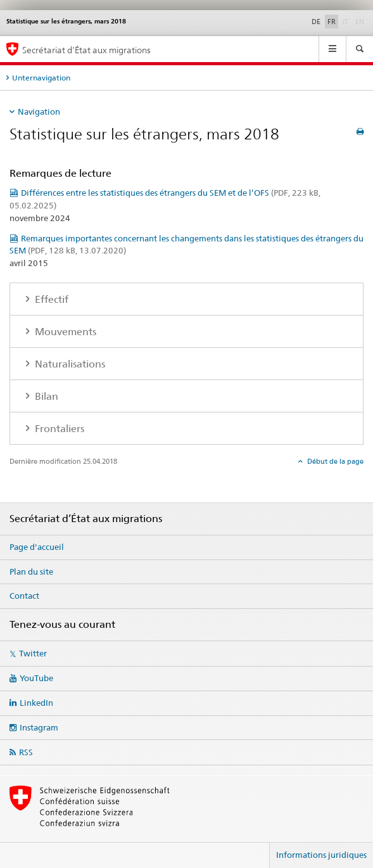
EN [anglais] (361, 21)
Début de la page (334, 461)
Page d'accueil (37, 547)
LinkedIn (36, 703)
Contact (24, 596)
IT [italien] (347, 21)
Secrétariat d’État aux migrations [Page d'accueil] (86, 50)
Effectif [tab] (50, 299)
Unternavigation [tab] (41, 78)
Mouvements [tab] (64, 332)
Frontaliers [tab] (58, 429)
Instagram (39, 727)
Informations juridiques (321, 855)
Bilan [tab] (45, 396)
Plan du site (31, 571)
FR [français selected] (332, 22)
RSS (26, 752)
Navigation (39, 112)
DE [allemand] (316, 22)
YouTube (36, 678)
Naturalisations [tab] (69, 364)
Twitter (33, 653)
